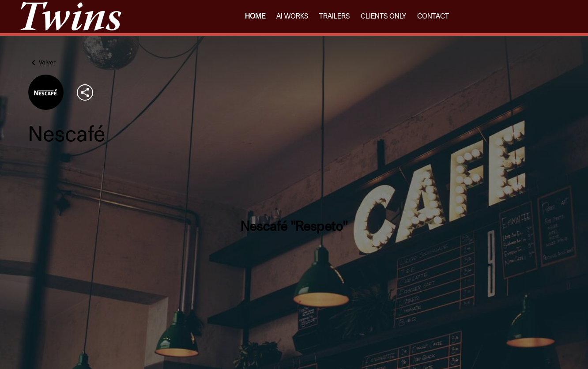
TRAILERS (334, 16)
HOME (255, 16)
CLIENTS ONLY (383, 16)
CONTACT (433, 16)
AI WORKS (292, 16)
